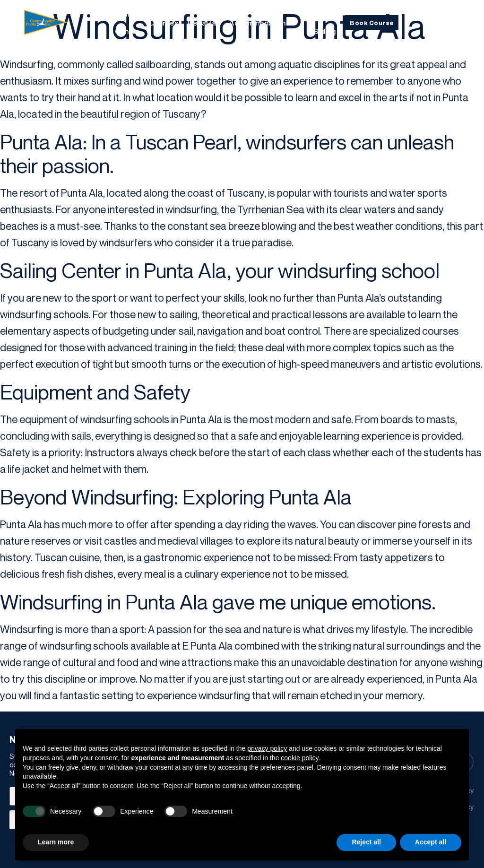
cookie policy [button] (299, 758)
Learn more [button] (56, 842)
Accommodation (258, 23)
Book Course (372, 23)
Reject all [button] (366, 842)
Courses (164, 23)
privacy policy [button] (267, 748)
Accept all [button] (431, 842)
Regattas (204, 23)
